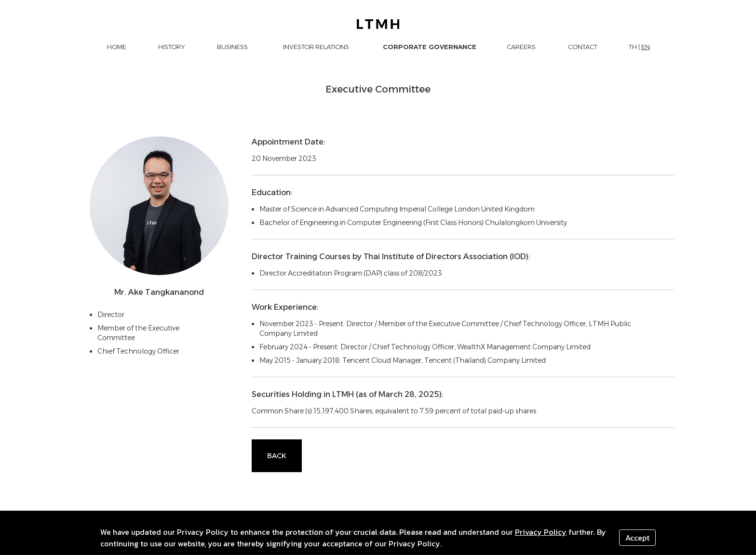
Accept (637, 538)
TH (633, 47)
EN (646, 47)
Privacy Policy (541, 532)
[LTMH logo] (378, 24)
